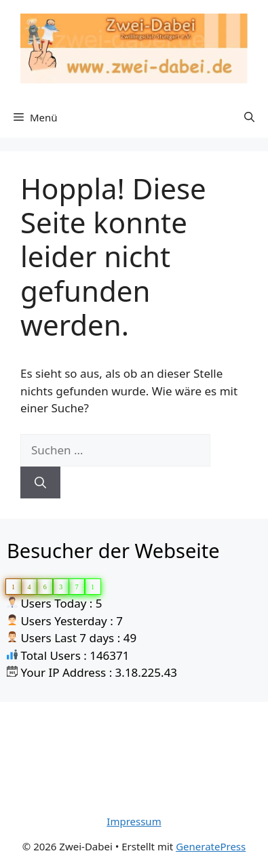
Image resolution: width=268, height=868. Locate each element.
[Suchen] (40, 483)
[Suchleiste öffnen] (249, 117)
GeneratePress (211, 846)
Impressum (134, 821)
